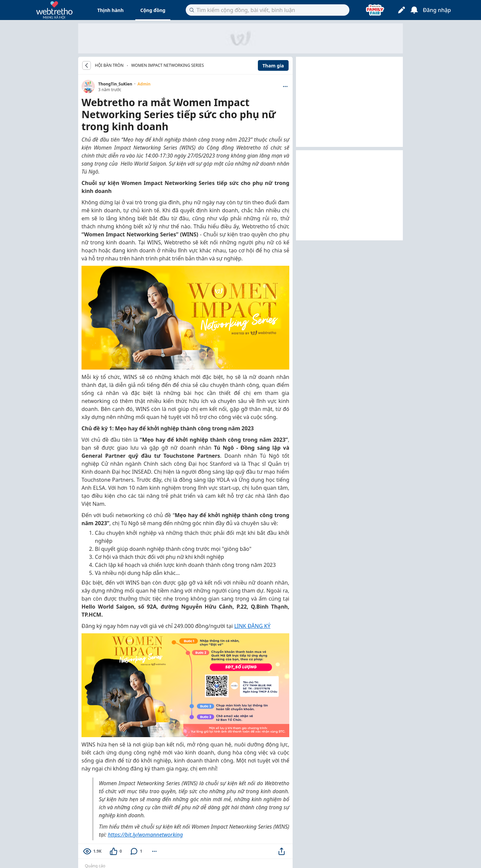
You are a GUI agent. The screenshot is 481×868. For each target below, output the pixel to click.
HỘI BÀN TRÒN (109, 65)
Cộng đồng (153, 10)
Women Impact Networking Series (168, 65)
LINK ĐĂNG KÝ (252, 626)
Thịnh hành (110, 10)
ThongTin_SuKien (115, 84)
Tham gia (273, 66)
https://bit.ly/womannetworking (145, 835)
